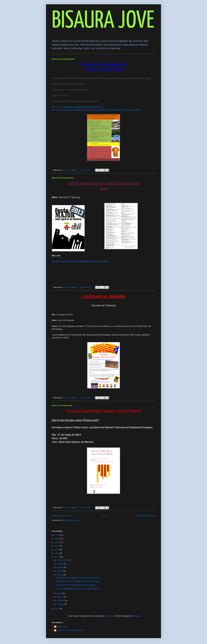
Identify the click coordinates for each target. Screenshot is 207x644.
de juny (60, 571)
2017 (57, 542)
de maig (60, 575)
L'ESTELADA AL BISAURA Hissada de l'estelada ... (77, 585)
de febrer (61, 601)
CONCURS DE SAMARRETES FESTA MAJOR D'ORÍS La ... (79, 578)
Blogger (136, 616)
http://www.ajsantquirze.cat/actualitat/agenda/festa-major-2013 (80, 261)
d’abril (60, 593)
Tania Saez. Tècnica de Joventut (70, 630)
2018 (57, 539)
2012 (57, 609)
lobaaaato (109, 616)
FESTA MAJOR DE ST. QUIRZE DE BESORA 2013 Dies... (79, 581)
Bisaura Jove (62, 627)
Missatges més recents (62, 516)
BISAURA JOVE (103, 21)
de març (60, 597)
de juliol (60, 567)
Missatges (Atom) (72, 520)
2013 (57, 557)
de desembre (63, 560)
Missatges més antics (145, 516)
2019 (57, 535)
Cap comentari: (86, 170)
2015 (57, 550)
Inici (104, 516)
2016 (57, 546)
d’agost (60, 564)
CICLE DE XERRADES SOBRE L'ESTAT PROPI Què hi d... (78, 589)
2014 (57, 553)
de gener (61, 604)
